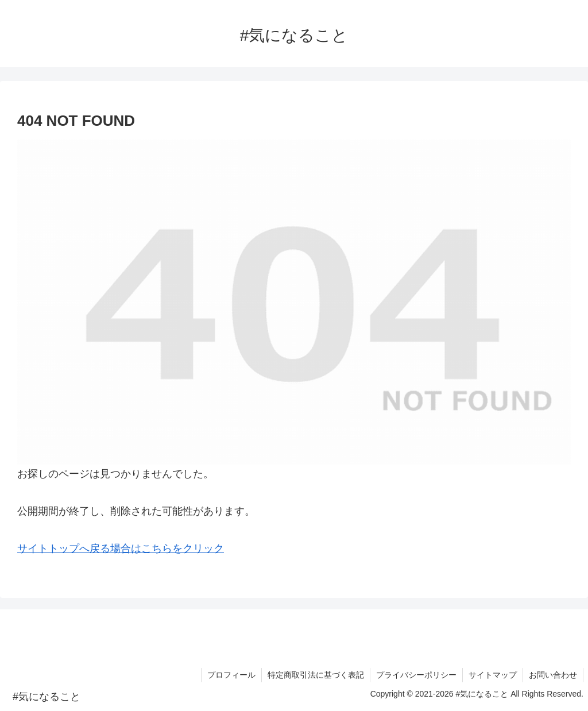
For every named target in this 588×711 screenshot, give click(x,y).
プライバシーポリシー (416, 675)
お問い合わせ (553, 675)
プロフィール (231, 675)
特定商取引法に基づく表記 (316, 675)
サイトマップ (493, 675)
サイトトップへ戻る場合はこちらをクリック (121, 548)
